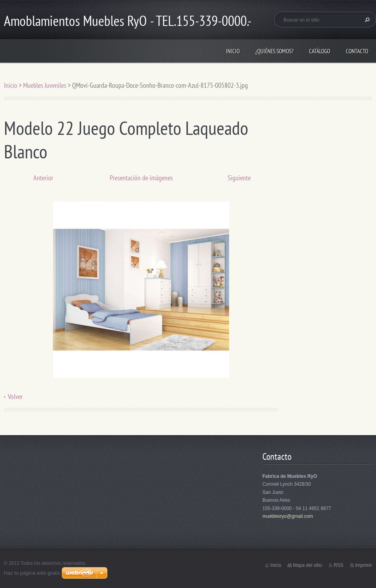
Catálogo (320, 51)
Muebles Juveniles (45, 85)
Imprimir (364, 565)
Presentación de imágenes (141, 178)
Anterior (43, 178)
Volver (15, 397)
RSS (339, 565)
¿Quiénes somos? (274, 51)
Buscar (366, 20)
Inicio (233, 51)
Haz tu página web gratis (32, 573)
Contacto (357, 51)
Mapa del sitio (307, 565)
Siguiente (239, 178)
